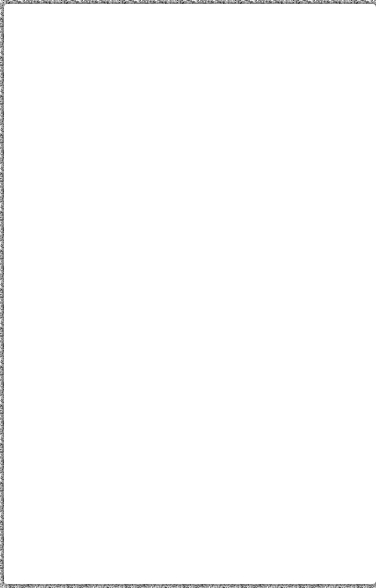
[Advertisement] (190, 79)
